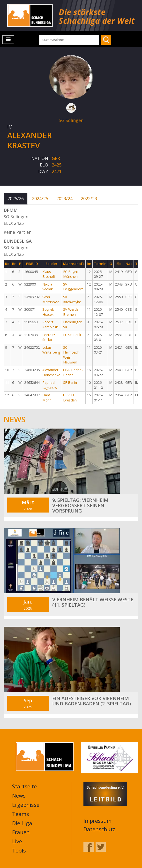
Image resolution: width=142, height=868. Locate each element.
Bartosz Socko (49, 337)
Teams (21, 814)
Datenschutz (99, 829)
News (19, 795)
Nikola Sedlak (48, 287)
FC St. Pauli (72, 335)
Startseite (24, 786)
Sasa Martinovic (51, 299)
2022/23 (89, 198)
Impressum (97, 821)
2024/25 (40, 198)
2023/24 (64, 198)
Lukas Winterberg (51, 350)
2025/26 (16, 198)
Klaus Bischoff (49, 274)
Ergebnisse (26, 805)
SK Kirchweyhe (72, 299)
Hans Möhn (47, 398)
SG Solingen (71, 120)
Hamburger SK (72, 325)
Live (17, 841)
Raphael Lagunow (50, 385)
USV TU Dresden (70, 398)
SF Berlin (70, 382)
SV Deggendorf (73, 287)
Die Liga (22, 823)
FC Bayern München (71, 274)
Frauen (21, 832)
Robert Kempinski (50, 325)
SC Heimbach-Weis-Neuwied (72, 355)
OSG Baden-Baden (73, 372)
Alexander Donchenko (51, 372)
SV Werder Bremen (71, 312)
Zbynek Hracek (48, 312)
